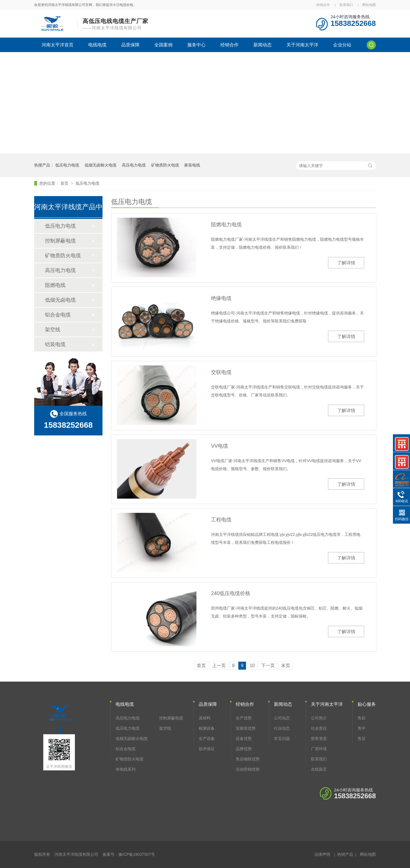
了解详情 (346, 263)
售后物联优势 (248, 759)
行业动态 (282, 728)
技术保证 (207, 749)
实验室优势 (246, 728)
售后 (362, 739)
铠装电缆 (55, 344)
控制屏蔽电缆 (60, 241)
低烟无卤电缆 (60, 300)
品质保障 (130, 45)
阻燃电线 (55, 285)
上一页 (219, 666)
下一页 (268, 666)
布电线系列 (126, 769)
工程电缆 (221, 520)
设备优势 (244, 739)
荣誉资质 (319, 739)
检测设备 (207, 728)
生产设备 (207, 739)
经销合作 (323, 5)
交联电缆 (221, 372)
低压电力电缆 (67, 165)
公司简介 (319, 718)
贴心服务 (367, 704)
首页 (65, 183)
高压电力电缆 (134, 165)
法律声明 (322, 854)
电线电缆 (97, 45)
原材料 (205, 718)
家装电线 (192, 165)
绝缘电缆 (221, 298)
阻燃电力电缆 (226, 225)
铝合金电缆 (58, 315)
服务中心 (196, 45)
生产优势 (244, 718)
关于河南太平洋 (302, 45)
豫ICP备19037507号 (137, 854)
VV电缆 (220, 446)
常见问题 (282, 739)
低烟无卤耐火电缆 (101, 165)
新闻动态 (263, 45)
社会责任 (319, 728)
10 (252, 666)
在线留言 (319, 769)
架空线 (53, 330)
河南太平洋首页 (58, 45)
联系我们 (346, 5)
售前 (362, 718)
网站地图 (369, 5)
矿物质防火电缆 (165, 165)
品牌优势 (244, 749)
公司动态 (282, 718)
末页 (286, 666)
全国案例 (163, 45)
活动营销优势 (248, 769)
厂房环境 (319, 749)
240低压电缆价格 (231, 593)
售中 (362, 728)
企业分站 (342, 45)
